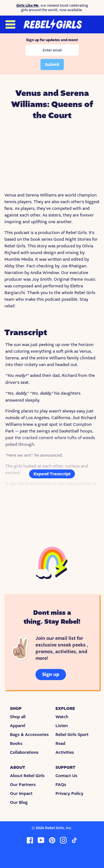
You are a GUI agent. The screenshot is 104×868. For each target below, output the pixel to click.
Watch (62, 717)
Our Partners (23, 785)
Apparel (18, 726)
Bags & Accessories (29, 735)
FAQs (61, 785)
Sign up (51, 674)
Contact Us (66, 776)
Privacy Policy (69, 794)
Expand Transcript (52, 474)
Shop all (18, 717)
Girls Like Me (27, 6)
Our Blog (19, 802)
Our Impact (21, 794)
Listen (62, 726)
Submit (52, 64)
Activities (65, 752)
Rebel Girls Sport (72, 735)
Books (16, 743)
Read (60, 743)
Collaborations (24, 752)
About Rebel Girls (27, 776)
